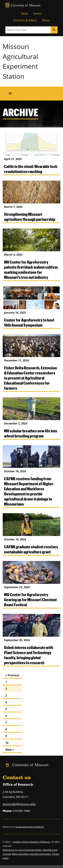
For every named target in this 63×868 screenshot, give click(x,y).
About (46, 20)
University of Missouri (26, 6)
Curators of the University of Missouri (32, 842)
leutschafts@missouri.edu (19, 804)
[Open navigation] (10, 93)
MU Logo (7, 5)
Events (38, 14)
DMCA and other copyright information (32, 854)
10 (7, 743)
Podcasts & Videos (25, 20)
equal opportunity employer (30, 827)
